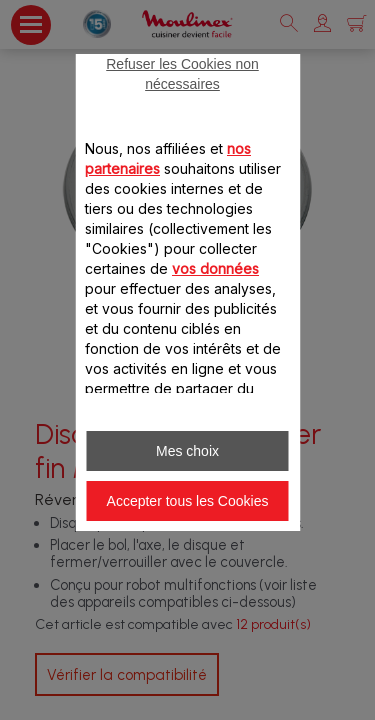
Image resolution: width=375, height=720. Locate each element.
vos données (215, 268)
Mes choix (187, 451)
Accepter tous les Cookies (188, 501)
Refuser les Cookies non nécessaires (182, 74)
